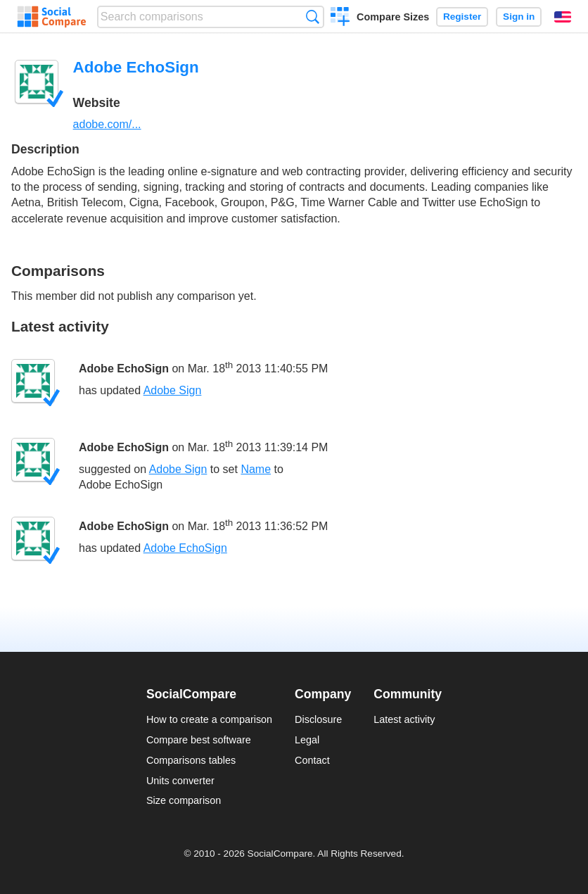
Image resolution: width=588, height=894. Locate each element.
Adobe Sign (173, 390)
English (563, 17)
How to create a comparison (209, 719)
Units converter (180, 781)
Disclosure (318, 719)
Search (313, 17)
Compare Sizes (393, 17)
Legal (307, 740)
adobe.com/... (107, 124)
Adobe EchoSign (124, 369)
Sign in (519, 17)
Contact (312, 760)
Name (256, 469)
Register (462, 17)
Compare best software (199, 740)
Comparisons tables (191, 760)
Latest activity (404, 719)
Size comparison (184, 800)
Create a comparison (340, 18)
